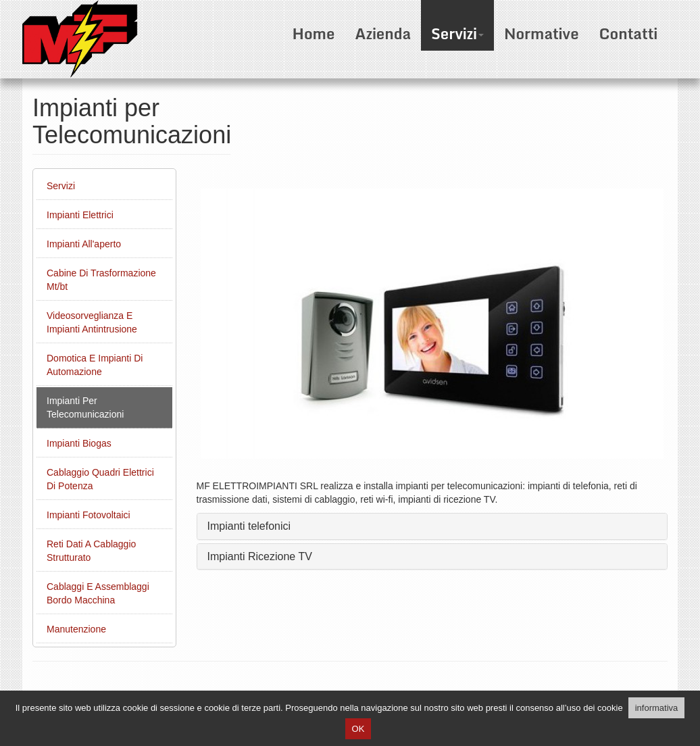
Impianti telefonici (249, 526)
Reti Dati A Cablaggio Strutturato (91, 551)
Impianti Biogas (79, 443)
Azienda (383, 33)
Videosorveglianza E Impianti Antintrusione (92, 322)
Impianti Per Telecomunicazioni (85, 407)
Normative (542, 33)
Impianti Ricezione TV (260, 556)
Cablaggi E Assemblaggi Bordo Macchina (98, 593)
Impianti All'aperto (84, 244)
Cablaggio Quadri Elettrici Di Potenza (100, 479)
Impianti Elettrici (80, 215)
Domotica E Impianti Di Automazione (95, 365)
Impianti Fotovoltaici (89, 515)
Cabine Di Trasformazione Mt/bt (101, 280)
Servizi (457, 33)
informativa (657, 708)
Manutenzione (76, 629)
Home (313, 33)
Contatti (628, 33)
